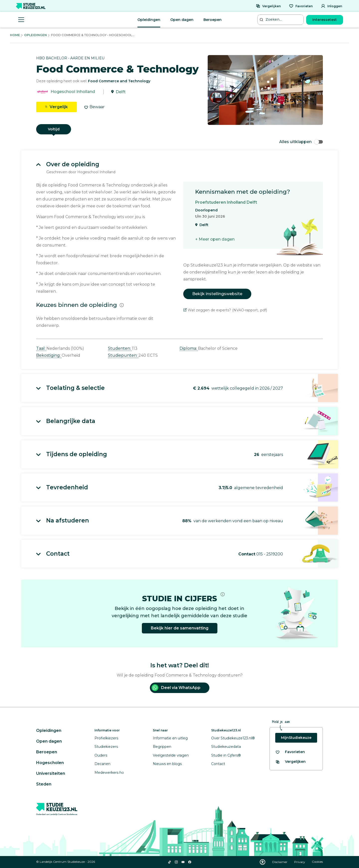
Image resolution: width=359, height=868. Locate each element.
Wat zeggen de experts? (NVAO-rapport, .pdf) (225, 310)
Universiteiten (51, 773)
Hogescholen (50, 763)
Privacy (300, 862)
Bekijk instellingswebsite (217, 294)
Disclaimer (280, 862)
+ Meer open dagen (215, 239)
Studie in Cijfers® (226, 755)
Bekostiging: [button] (49, 355)
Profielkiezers (106, 738)
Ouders (101, 755)
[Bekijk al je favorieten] (290, 752)
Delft (121, 92)
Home (15, 35)
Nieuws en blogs (167, 764)
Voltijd (54, 129)
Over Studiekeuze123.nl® (233, 738)
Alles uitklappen (301, 142)
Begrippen (162, 747)
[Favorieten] (301, 6)
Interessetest (325, 20)
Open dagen (182, 20)
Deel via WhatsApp (176, 688)
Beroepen (213, 20)
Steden (44, 784)
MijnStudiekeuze (296, 738)
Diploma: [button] (189, 348)
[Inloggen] (331, 6)
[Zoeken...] (281, 20)
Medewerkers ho (109, 773)
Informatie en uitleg (170, 738)
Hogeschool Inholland (73, 92)
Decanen (102, 764)
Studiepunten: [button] (123, 355)
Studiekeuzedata (226, 747)
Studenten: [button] (120, 348)
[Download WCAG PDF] (263, 862)
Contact (218, 764)
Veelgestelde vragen (171, 755)
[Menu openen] (21, 20)
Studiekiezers (106, 747)
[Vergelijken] (268, 6)
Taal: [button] (41, 348)
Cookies (317, 862)
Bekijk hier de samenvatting (180, 628)
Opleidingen (149, 20)
